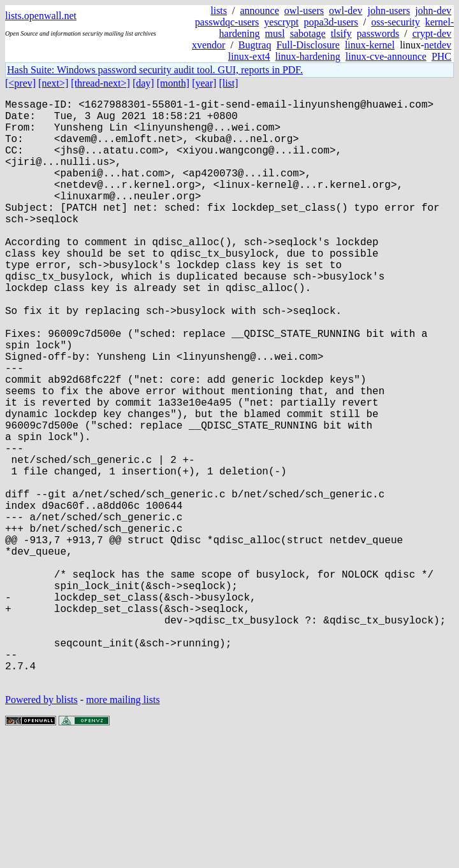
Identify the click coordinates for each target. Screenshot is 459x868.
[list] (228, 83)
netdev (438, 45)
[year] (204, 83)
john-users (389, 11)
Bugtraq (255, 45)
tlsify (341, 33)
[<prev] (20, 83)
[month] (173, 83)
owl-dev (346, 11)
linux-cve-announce (386, 56)
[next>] (53, 83)
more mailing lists (123, 829)
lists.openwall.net (41, 16)
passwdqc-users (227, 22)
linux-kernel (370, 45)
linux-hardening (308, 56)
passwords (378, 33)
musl (275, 33)
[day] (143, 83)
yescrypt (281, 22)
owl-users (304, 11)
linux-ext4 (249, 56)
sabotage (308, 33)
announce (260, 11)
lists (219, 11)
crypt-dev (432, 33)
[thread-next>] (100, 83)
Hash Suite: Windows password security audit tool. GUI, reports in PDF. (155, 70)
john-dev (433, 11)
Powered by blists (41, 829)
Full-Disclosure (308, 45)
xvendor (208, 45)
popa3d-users (331, 22)
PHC (441, 56)
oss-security (395, 22)
